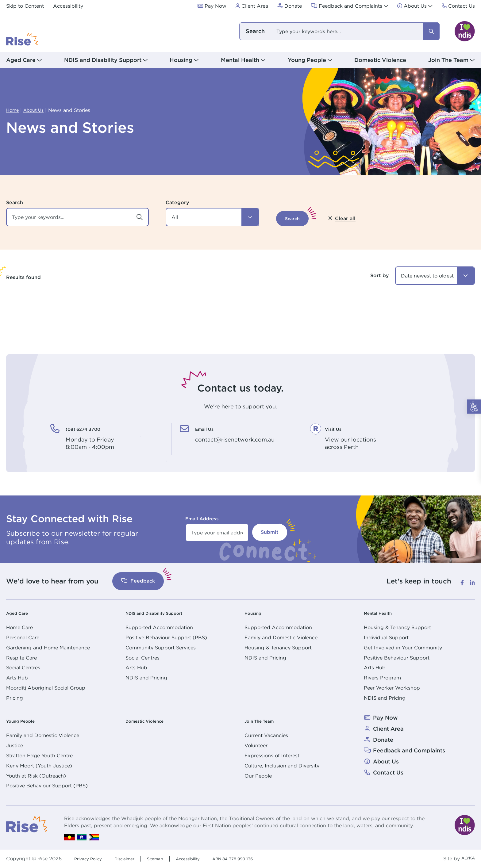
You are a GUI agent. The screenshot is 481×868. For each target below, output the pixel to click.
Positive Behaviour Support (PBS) (166, 637)
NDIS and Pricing (146, 678)
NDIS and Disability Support (164, 613)
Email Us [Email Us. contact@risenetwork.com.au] (210, 428)
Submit (270, 532)
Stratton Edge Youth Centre (39, 755)
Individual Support (386, 637)
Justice (15, 745)
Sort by (380, 275)
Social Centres (23, 667)
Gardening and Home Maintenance (48, 648)
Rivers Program (382, 678)
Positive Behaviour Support (397, 658)
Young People (25, 721)
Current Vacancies (266, 735)
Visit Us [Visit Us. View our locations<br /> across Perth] (338, 428)
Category (177, 203)
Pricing (15, 698)
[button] (212, 217)
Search (15, 203)
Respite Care (21, 658)
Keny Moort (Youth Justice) (39, 766)
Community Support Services (161, 648)
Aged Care (21, 613)
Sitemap (167, 858)
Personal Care (23, 637)
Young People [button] (307, 60)
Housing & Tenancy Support (278, 648)
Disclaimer (133, 858)
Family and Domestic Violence (281, 637)
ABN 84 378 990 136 (258, 858)
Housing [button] (181, 60)
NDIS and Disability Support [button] (103, 60)
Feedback (138, 581)
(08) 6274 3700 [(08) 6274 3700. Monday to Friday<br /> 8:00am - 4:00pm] (93, 428)
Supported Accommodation (159, 627)
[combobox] (339, 31)
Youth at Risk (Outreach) (36, 776)
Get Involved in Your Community (403, 648)
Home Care (19, 627)
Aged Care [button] (21, 60)
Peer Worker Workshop (392, 688)
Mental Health (383, 613)
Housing (256, 613)
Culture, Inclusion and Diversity (282, 766)
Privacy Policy (91, 858)
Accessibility (205, 858)
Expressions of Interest (272, 755)
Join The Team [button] (448, 60)
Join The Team (265, 721)
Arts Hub (17, 678)
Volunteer (256, 745)
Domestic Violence (380, 60)
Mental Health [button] (240, 60)
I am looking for (255, 31)
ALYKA (466, 859)
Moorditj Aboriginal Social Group (46, 688)
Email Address (202, 519)
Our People (258, 776)
